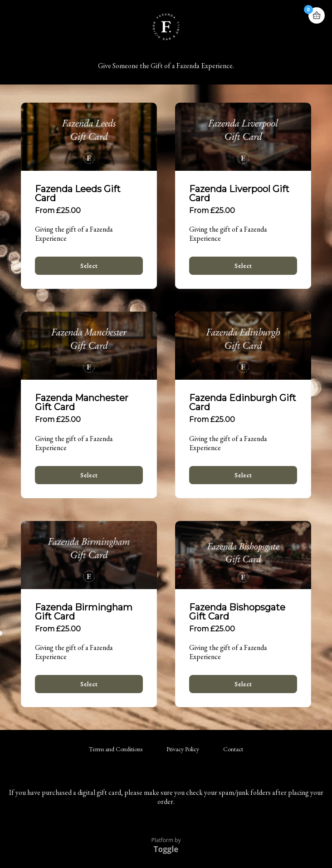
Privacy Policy (183, 749)
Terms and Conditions (116, 749)
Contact (233, 749)
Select (89, 266)
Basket (317, 12)
